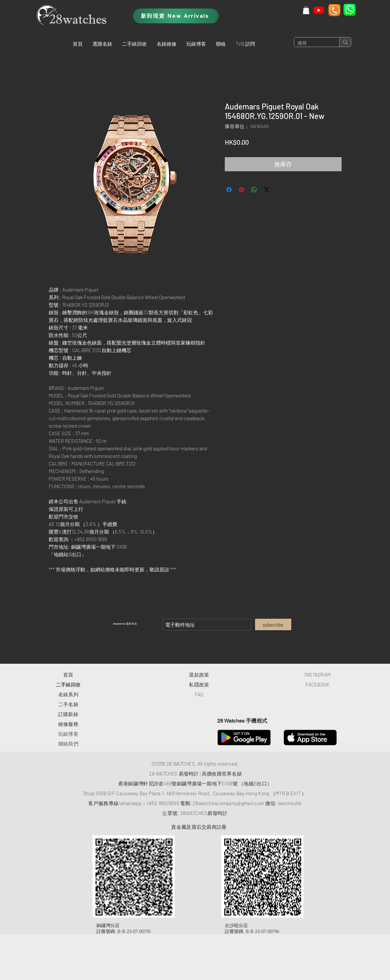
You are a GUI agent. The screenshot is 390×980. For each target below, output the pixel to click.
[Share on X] (267, 190)
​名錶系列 (68, 694)
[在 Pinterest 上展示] (242, 190)
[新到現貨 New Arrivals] (176, 16)
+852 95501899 (163, 803)
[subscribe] (273, 624)
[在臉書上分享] (229, 190)
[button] (102, 44)
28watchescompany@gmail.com (229, 803)
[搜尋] (312, 43)
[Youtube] (319, 10)
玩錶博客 (68, 734)
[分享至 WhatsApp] (254, 190)
